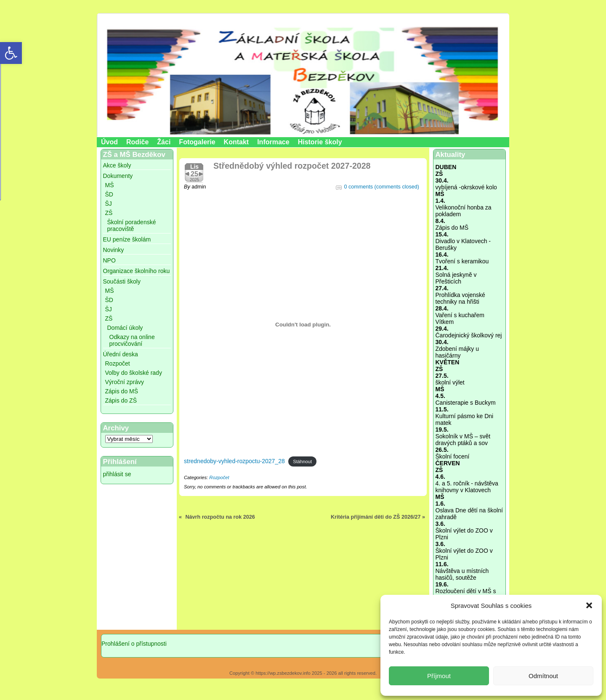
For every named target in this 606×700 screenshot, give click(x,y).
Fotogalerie (197, 142)
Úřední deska (121, 354)
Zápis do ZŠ (121, 400)
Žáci (164, 142)
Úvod (109, 142)
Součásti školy (122, 281)
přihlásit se (117, 474)
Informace (273, 142)
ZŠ (109, 213)
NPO (109, 260)
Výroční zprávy (125, 382)
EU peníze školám (127, 239)
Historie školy (320, 142)
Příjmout (439, 676)
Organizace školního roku (137, 271)
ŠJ (109, 204)
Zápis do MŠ (122, 391)
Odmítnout (543, 676)
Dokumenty (118, 176)
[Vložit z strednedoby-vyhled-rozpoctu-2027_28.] (303, 324)
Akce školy (117, 165)
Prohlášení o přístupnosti (134, 644)
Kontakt (237, 142)
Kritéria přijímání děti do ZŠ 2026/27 (376, 517)
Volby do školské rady (134, 373)
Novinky (114, 250)
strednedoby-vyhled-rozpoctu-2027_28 (234, 461)
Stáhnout (302, 461)
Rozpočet (118, 363)
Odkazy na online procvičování (132, 340)
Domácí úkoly (125, 328)
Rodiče (137, 142)
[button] (589, 605)
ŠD (109, 194)
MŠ (110, 185)
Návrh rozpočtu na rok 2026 (220, 517)
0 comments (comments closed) (382, 187)
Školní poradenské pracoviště (132, 225)
